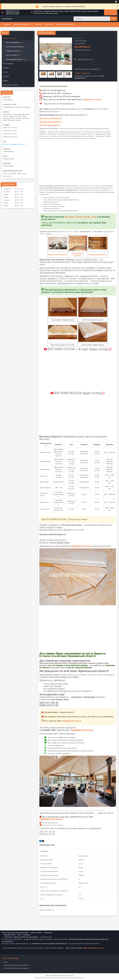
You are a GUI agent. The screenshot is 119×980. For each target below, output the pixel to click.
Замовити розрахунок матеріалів (16, 965)
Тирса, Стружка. (12, 55)
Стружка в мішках (13, 51)
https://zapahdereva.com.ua (15, 144)
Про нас (39, 24)
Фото (6, 962)
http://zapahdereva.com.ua (94, 948)
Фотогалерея (8, 64)
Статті (5, 72)
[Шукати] (114, 19)
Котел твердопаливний (15, 47)
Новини (6, 68)
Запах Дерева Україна (14, 59)
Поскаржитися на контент (55, 978)
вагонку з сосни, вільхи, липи (81, 217)
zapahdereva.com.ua (92, 100)
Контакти (49, 24)
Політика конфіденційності (74, 978)
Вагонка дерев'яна (13, 42)
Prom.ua (71, 976)
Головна (7, 24)
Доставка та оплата (65, 24)
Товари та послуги (22, 24)
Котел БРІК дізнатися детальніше (16, 968)
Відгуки (6, 81)
